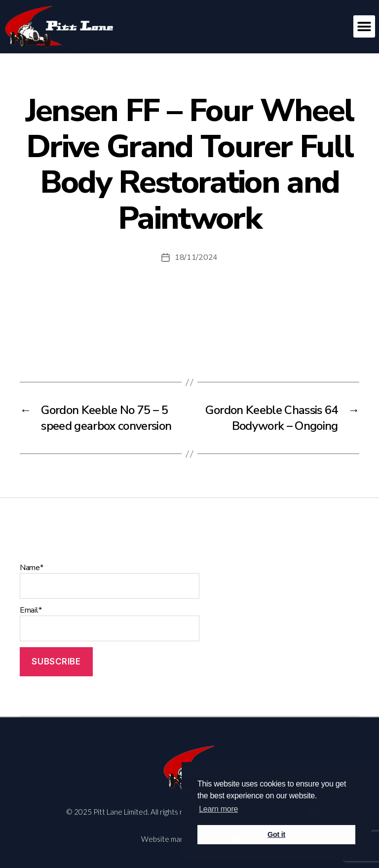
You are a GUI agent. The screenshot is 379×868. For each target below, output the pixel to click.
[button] (364, 26)
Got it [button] (276, 834)
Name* (110, 580)
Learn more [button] (218, 809)
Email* (110, 623)
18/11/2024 (196, 257)
